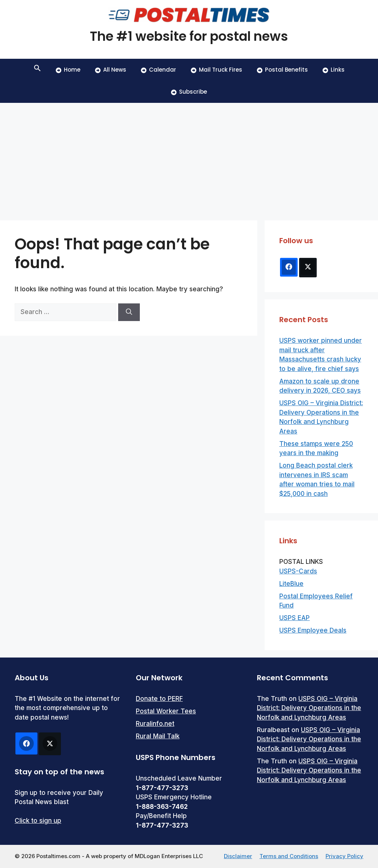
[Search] (129, 312)
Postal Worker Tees (166, 711)
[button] (37, 70)
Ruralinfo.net (155, 724)
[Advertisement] (189, 158)
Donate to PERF (159, 699)
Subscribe (189, 92)
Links (334, 70)
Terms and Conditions (289, 856)
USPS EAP (295, 618)
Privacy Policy (344, 856)
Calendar (159, 70)
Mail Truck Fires (217, 70)
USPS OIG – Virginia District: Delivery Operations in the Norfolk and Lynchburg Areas (309, 708)
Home (68, 70)
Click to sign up (38, 821)
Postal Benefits (282, 70)
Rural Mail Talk (158, 736)
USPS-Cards (298, 571)
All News (111, 70)
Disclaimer (238, 856)
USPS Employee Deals (313, 630)
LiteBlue (291, 584)
